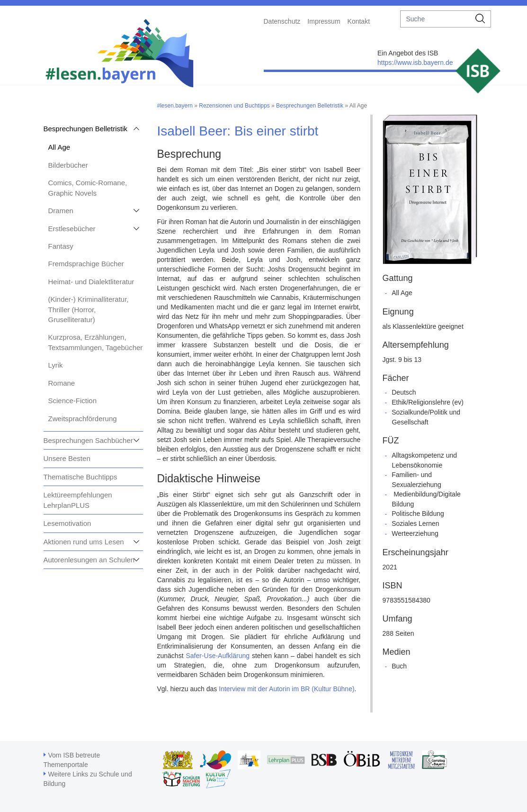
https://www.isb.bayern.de (415, 63)
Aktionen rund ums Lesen (84, 542)
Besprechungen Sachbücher (88, 440)
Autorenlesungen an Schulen (89, 560)
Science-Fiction (73, 401)
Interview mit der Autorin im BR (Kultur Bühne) (286, 689)
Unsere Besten (67, 458)
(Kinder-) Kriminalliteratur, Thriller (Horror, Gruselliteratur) (89, 309)
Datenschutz (282, 21)
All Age (59, 147)
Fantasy (61, 246)
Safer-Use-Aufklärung (218, 656)
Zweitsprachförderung (83, 419)
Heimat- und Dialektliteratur (91, 282)
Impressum (324, 21)
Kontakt (359, 21)
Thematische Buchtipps (80, 477)
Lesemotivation (67, 523)
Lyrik (56, 365)
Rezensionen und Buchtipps (234, 106)
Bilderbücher (68, 165)
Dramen (61, 211)
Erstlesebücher (72, 229)
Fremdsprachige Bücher (86, 264)
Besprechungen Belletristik (86, 129)
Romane (62, 383)
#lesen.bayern (175, 106)
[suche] (435, 19)
